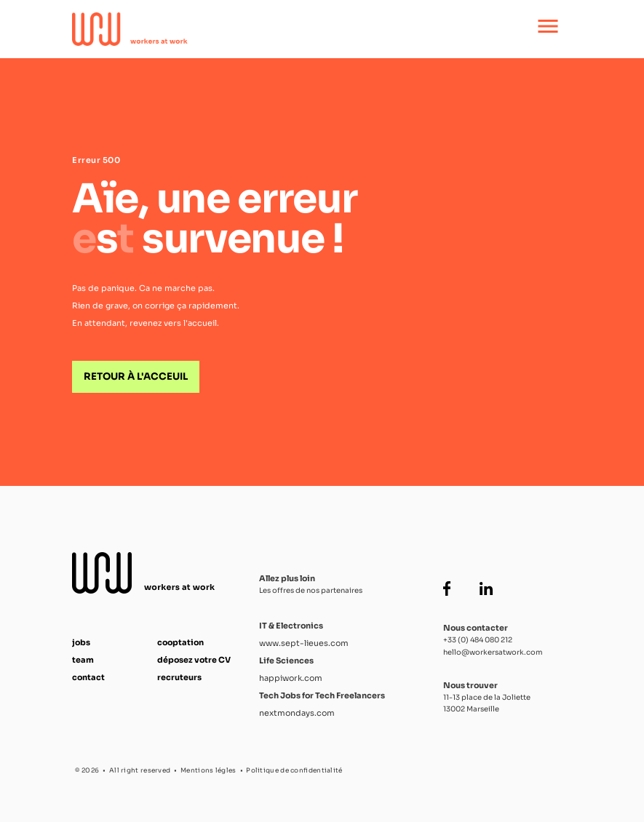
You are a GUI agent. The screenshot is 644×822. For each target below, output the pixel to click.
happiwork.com (291, 678)
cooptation (180, 642)
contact (88, 677)
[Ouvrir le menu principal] (548, 29)
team (83, 660)
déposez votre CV (194, 660)
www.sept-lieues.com (304, 643)
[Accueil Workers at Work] (274, 29)
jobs (81, 642)
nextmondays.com (297, 713)
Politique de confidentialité (294, 770)
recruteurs (179, 677)
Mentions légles (208, 770)
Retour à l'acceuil (136, 376)
